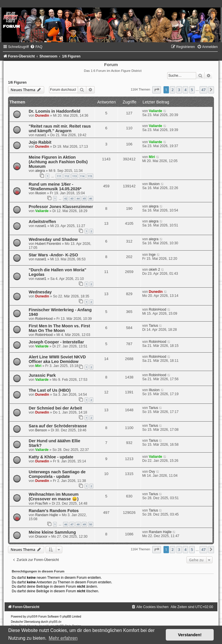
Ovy (152, 472)
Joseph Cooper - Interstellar (56, 342)
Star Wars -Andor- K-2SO (53, 255)
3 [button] (179, 90)
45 (84, 198)
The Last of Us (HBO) (50, 390)
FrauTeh (42, 503)
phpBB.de (55, 622)
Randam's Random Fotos (54, 511)
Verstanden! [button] (190, 635)
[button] (157, 90)
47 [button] (203, 90)
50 (91, 524)
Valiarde (155, 111)
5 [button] (192, 90)
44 (78, 198)
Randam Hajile (47, 515)
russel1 (41, 135)
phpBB (31, 617)
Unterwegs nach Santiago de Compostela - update (57, 474)
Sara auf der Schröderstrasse (58, 426)
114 (82, 176)
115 (90, 176)
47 (72, 524)
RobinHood (44, 319)
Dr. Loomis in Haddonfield (54, 111)
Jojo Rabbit (40, 142)
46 (91, 198)
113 (74, 176)
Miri (152, 157)
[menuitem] (36, 47)
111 (59, 176)
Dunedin (42, 116)
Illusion (41, 193)
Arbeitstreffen (42, 222)
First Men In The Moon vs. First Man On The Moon (59, 328)
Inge (152, 255)
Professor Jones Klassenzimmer (61, 207)
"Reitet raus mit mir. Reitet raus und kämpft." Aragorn (60, 128)
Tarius (153, 326)
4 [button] (185, 90)
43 (72, 198)
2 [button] (173, 90)
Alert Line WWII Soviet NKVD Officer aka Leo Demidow (57, 359)
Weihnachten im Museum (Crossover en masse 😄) (54, 497)
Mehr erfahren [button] (63, 638)
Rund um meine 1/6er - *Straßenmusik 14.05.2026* (55, 187)
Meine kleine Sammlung (52, 532)
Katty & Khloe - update (51, 457)
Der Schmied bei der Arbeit (55, 408)
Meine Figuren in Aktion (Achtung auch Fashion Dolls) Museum (58, 162)
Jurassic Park (42, 375)
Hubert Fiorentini (48, 244)
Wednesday (40, 292)
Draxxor (41, 537)
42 (66, 198)
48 (78, 524)
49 (84, 524)
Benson (41, 430)
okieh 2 (154, 270)
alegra (40, 171)
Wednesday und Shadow (53, 239)
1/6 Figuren (17, 82)
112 (67, 176)
